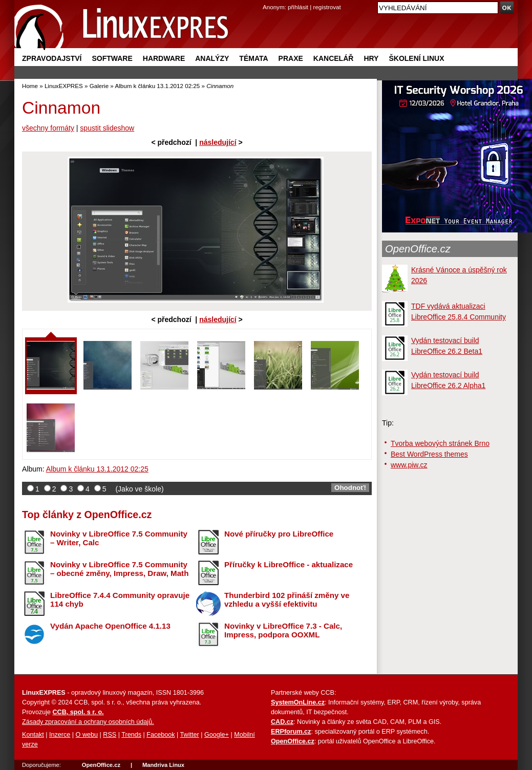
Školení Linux (416, 58)
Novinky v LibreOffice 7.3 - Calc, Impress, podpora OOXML (283, 630)
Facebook (161, 735)
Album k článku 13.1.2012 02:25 (157, 86)
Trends (131, 735)
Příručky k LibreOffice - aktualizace (289, 564)
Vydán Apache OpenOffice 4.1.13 (110, 626)
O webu (87, 735)
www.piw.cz (409, 465)
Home (30, 86)
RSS (110, 735)
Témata (253, 58)
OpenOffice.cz (418, 249)
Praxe (291, 58)
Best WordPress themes (429, 454)
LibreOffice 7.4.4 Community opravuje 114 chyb (120, 600)
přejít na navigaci (266, 0)
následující (218, 142)
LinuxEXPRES (64, 86)
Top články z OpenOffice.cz (87, 515)
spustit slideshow (107, 128)
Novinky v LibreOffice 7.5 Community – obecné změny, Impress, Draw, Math (119, 569)
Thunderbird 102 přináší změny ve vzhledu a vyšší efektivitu (287, 600)
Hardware (164, 58)
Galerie (99, 86)
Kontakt (33, 735)
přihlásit (298, 7)
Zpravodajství (52, 58)
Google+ (217, 735)
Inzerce (60, 735)
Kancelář (334, 58)
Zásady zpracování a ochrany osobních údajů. (88, 722)
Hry (371, 58)
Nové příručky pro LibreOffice (279, 534)
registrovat (327, 7)
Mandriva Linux (163, 765)
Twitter (190, 735)
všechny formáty (48, 128)
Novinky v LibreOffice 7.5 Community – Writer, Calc (119, 538)
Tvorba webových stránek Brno (440, 443)
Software (112, 58)
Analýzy (212, 58)
